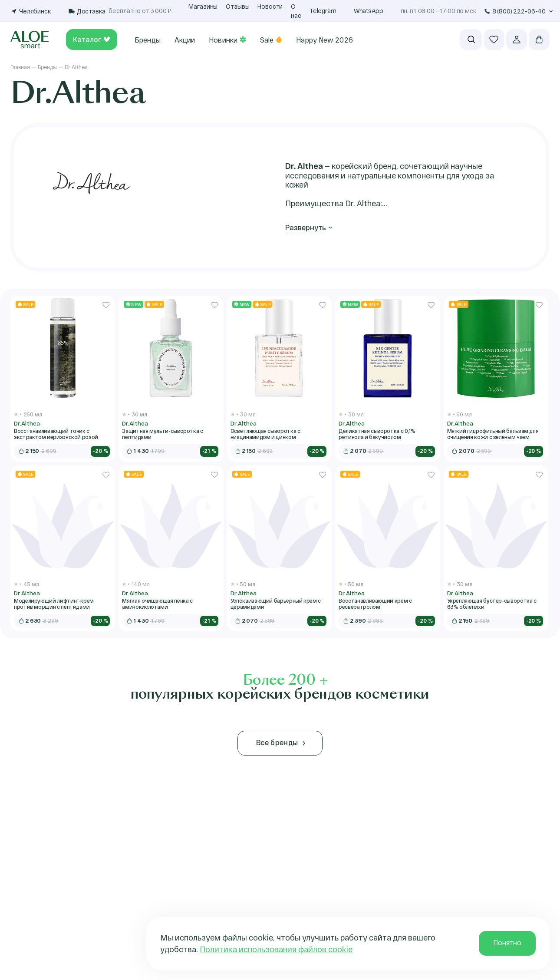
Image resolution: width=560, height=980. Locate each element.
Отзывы (237, 6)
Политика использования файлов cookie (276, 949)
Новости (270, 6)
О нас (296, 11)
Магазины (203, 6)
